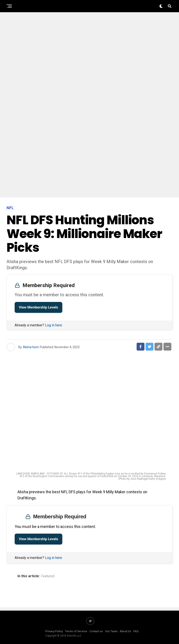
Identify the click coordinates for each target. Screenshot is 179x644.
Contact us (96, 631)
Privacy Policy (54, 631)
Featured (48, 576)
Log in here (54, 325)
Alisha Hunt (31, 347)
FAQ (136, 631)
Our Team (111, 631)
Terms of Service (76, 631)
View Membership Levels (38, 307)
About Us (125, 631)
